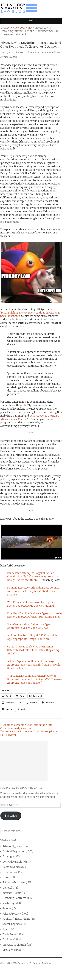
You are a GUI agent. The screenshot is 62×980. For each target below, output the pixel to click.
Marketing (8, 903)
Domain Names (12, 867)
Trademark (9, 940)
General (7, 888)
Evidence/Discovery (14, 882)
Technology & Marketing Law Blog (34, 963)
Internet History (12, 893)
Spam (6, 929)
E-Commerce (10, 872)
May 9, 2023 (7, 53)
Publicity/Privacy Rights (16, 919)
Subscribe (11, 816)
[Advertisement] (24, 761)
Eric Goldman (27, 53)
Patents (7, 908)
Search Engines (12, 924)
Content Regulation (50, 53)
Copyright (8, 856)
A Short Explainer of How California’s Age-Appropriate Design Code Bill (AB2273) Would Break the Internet (34, 665)
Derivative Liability (14, 862)
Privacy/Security (9, 57)
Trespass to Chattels (14, 945)
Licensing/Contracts (14, 898)
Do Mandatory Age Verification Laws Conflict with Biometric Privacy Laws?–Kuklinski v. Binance (33, 591)
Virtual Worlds (11, 950)
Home (14, 28)
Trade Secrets (11, 934)
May (30, 28)
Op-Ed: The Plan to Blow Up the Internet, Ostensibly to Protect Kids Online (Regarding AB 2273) (33, 650)
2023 (23, 28)
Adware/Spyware (13, 846)
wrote (23, 405)
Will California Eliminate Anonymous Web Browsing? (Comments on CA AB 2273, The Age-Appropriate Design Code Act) (34, 679)
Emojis (6, 877)
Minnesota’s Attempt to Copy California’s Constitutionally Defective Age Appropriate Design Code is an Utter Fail (33, 577)
